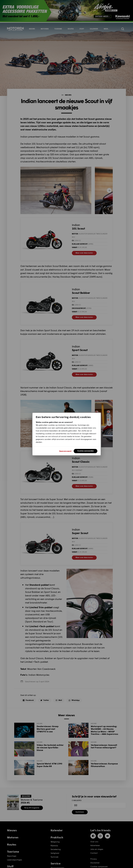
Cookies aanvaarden (86, 451)
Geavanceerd (65, 451)
